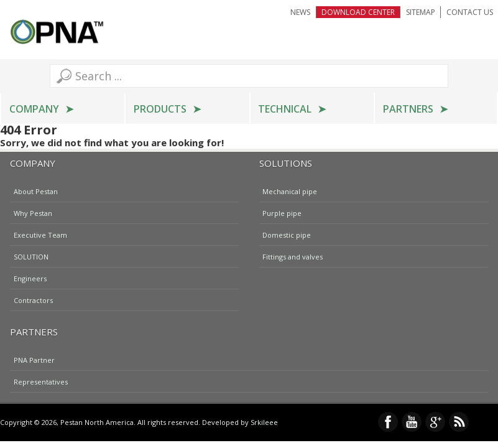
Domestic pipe (287, 234)
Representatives (41, 381)
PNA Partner (34, 359)
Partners (408, 109)
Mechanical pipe (290, 191)
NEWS (300, 12)
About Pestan (36, 191)
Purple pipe (282, 212)
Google (435, 422)
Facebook (388, 422)
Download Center (358, 12)
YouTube (412, 422)
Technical (285, 109)
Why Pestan (33, 212)
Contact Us (470, 12)
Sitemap (421, 12)
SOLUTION (31, 256)
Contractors (33, 300)
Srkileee (264, 422)
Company (34, 109)
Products (160, 109)
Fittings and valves (293, 256)
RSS (459, 422)
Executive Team (40, 234)
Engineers (30, 278)
